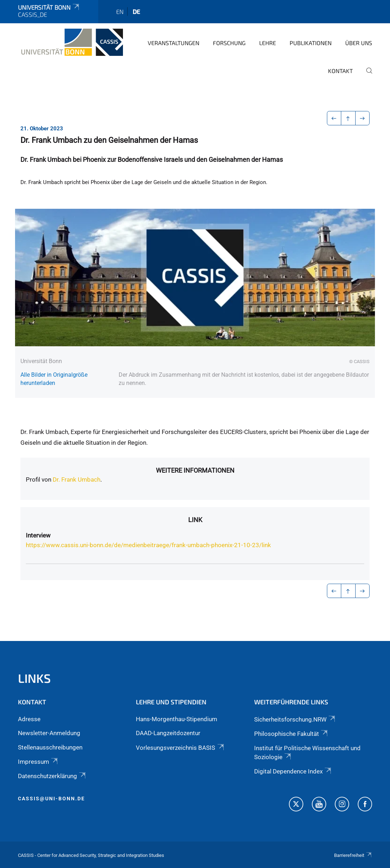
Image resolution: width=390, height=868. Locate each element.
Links (34, 678)
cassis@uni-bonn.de (51, 799)
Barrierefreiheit (353, 855)
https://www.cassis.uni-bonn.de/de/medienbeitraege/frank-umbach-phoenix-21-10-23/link (148, 545)
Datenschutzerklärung (52, 776)
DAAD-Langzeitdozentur (168, 733)
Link (195, 520)
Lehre (268, 43)
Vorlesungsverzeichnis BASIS (180, 748)
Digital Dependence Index (293, 771)
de (136, 11)
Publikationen (311, 43)
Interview (38, 535)
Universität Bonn (49, 7)
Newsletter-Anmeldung (49, 733)
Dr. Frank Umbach (77, 479)
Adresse (29, 719)
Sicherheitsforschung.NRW (295, 719)
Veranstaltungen (173, 43)
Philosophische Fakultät (291, 734)
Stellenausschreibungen (50, 747)
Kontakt (340, 71)
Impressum (38, 762)
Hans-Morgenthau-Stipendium (177, 719)
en (120, 11)
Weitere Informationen (195, 470)
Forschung (229, 43)
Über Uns (359, 43)
